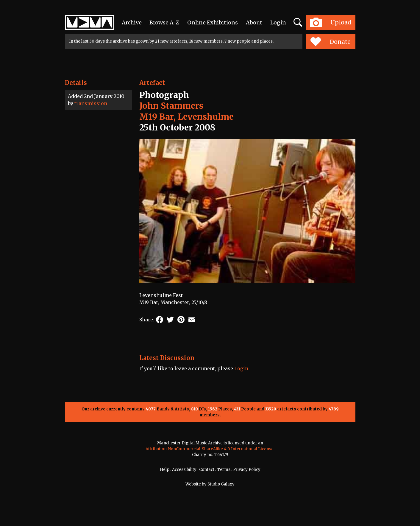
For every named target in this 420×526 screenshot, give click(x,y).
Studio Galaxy (221, 484)
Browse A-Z (164, 22)
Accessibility (184, 470)
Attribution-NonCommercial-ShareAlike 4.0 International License (210, 449)
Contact (207, 470)
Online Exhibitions (213, 22)
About (254, 22)
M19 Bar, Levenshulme (186, 117)
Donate (331, 42)
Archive (132, 22)
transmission (91, 103)
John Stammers (171, 106)
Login (278, 22)
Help (165, 470)
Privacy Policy (247, 470)
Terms (224, 470)
